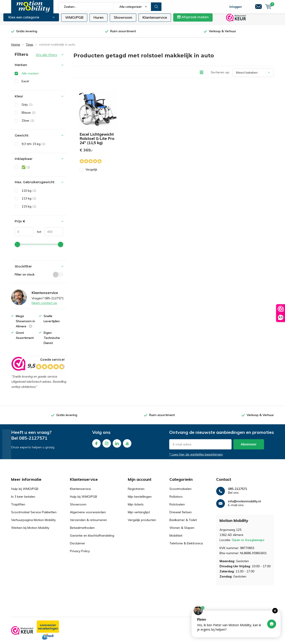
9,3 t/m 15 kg (33, 147)
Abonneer (249, 448)
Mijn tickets (136, 508)
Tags (30, 48)
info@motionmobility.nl (244, 505)
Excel (25, 85)
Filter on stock (39, 278)
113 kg (29, 202)
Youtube (127, 446)
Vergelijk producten (142, 523)
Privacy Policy (80, 554)
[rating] (18, 367)
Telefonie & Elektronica (186, 547)
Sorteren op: (220, 76)
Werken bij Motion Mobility (30, 531)
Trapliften (18, 508)
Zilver (28, 124)
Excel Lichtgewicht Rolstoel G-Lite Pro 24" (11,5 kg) (97, 142)
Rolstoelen (177, 508)
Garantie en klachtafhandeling (92, 539)
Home (16, 48)
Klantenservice (155, 21)
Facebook (96, 446)
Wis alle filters (46, 58)
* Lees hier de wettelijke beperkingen (196, 458)
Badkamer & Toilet (183, 523)
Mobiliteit (176, 539)
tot (37, 235)
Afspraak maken (193, 20)
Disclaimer (77, 547)
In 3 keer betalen (23, 500)
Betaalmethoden (82, 531)
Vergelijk (89, 173)
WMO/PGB (74, 21)
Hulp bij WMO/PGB (25, 492)
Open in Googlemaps (248, 543)
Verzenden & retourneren (88, 523)
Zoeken (156, 7)
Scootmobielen (180, 492)
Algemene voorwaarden (88, 515)
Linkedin (117, 446)
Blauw (28, 116)
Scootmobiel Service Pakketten (34, 515)
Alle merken (30, 77)
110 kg (29, 194)
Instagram (107, 446)
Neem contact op (44, 306)
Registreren (136, 492)
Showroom (123, 21)
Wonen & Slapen (182, 531)
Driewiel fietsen (181, 515)
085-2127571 (33, 441)
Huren (99, 21)
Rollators (176, 500)
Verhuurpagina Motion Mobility (33, 523)
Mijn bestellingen (140, 500)
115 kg (29, 210)
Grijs (27, 108)
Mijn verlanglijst (139, 515)
